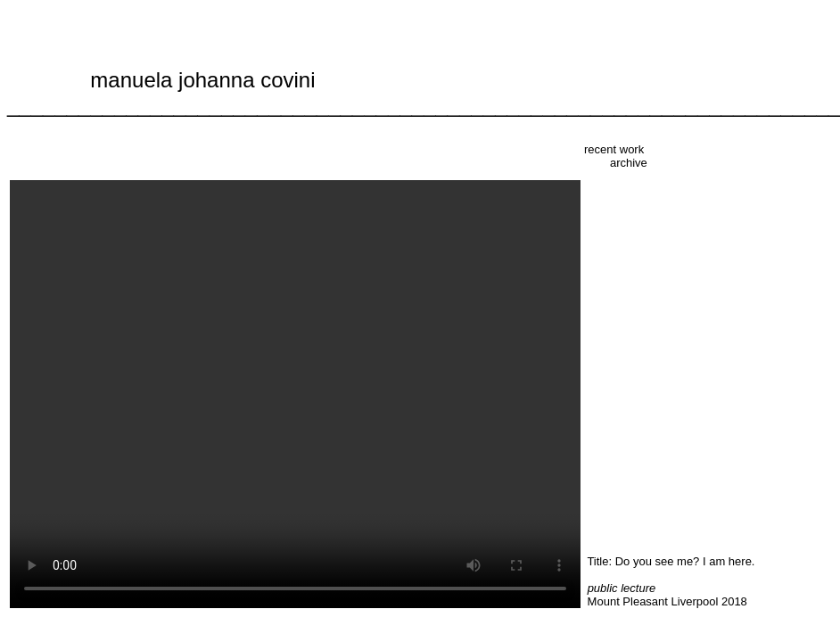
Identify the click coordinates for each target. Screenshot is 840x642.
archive (629, 163)
